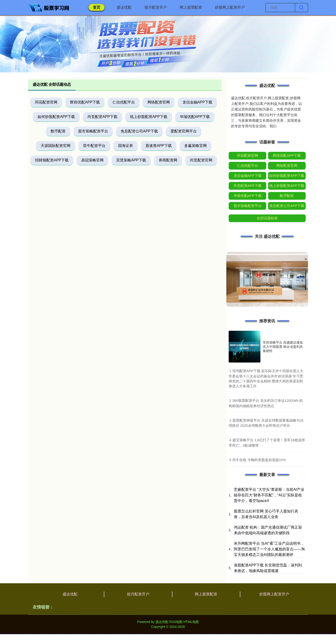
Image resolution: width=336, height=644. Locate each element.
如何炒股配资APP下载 (56, 117)
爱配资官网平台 (184, 131)
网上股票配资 (191, 7)
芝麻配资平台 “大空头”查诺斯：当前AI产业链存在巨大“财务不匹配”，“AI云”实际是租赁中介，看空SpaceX (269, 495)
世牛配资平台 (94, 146)
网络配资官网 (159, 102)
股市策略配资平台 (93, 131)
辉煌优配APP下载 (85, 102)
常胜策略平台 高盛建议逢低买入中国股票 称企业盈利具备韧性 (283, 347)
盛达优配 (124, 7)
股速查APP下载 (159, 146)
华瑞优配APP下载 (195, 117)
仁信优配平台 (124, 102)
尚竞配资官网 (201, 160)
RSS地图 (176, 622)
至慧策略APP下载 (131, 160)
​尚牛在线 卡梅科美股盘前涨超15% (259, 460)
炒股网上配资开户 (230, 7)
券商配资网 (168, 160)
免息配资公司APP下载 (139, 131)
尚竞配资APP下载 (102, 117)
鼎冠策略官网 (92, 160)
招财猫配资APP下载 (52, 160)
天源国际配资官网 (56, 146)
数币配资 (58, 131)
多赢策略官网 (196, 146)
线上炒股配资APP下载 (149, 117)
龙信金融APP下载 (197, 102)
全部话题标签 (267, 218)
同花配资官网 (46, 102)
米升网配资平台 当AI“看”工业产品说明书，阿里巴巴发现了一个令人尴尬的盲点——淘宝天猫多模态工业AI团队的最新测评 (269, 549)
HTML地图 (191, 622)
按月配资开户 (156, 7)
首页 (97, 7)
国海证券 (126, 146)
